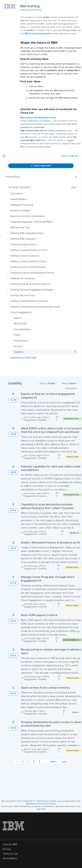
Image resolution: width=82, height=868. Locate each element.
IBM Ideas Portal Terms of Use (41, 804)
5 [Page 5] (39, 762)
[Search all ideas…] (25, 156)
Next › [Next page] (54, 762)
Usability (42, 420)
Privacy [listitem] (7, 849)
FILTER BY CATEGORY (18, 187)
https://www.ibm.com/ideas (35, 121)
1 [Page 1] (17, 762)
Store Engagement (35, 533)
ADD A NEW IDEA (41, 166)
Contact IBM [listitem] (10, 844)
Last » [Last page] (65, 762)
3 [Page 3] (28, 762)
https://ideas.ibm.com (60, 130)
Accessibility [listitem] (10, 858)
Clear (74, 187)
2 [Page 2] (23, 762)
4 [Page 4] (34, 762)
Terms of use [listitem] (10, 854)
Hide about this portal (31, 10)
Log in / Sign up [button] (70, 156)
